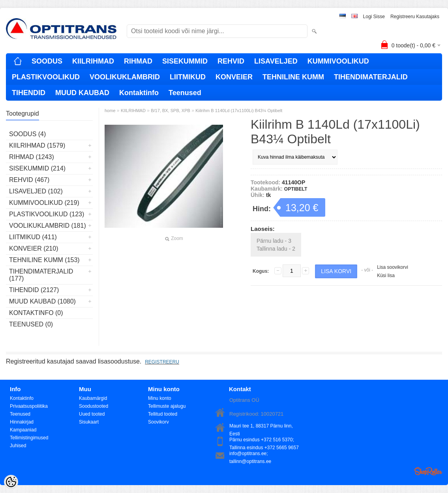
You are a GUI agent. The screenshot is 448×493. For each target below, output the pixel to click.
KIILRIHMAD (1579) (37, 145)
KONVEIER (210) (34, 248)
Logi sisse (374, 17)
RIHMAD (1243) (32, 157)
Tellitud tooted (163, 414)
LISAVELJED (276, 61)
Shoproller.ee (428, 471)
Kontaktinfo (139, 93)
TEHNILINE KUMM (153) (44, 260)
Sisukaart (89, 422)
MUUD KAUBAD (82, 93)
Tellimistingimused (29, 438)
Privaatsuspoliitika (29, 406)
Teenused (185, 93)
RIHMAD (138, 61)
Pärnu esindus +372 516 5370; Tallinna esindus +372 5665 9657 (264, 440)
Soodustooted (94, 406)
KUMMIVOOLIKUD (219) (44, 203)
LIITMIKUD (188, 77)
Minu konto (160, 398)
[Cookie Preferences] (11, 482)
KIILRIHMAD (93, 61)
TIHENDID (29, 93)
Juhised (18, 446)
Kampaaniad (23, 430)
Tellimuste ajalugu (167, 406)
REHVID (231, 61)
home (110, 111)
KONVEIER (234, 77)
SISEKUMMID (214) (37, 168)
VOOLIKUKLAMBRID (125, 77)
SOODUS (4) (27, 134)
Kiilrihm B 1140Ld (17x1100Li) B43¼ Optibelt (239, 111)
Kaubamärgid (93, 398)
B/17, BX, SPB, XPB (171, 111)
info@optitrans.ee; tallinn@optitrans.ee (250, 454)
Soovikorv (158, 422)
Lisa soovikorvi (393, 267)
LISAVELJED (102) (36, 191)
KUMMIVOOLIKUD (338, 61)
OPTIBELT (296, 189)
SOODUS (47, 61)
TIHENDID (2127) (34, 290)
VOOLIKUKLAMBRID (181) (48, 226)
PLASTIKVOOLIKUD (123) (47, 214)
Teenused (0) (31, 324)
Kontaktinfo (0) (36, 313)
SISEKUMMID (185, 61)
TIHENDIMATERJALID (371, 77)
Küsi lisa (386, 276)
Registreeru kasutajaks (415, 17)
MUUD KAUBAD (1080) (42, 301)
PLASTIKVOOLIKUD (46, 77)
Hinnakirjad (22, 422)
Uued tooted (92, 414)
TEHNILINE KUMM (293, 77)
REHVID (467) (29, 180)
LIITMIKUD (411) (33, 237)
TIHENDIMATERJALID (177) (41, 275)
